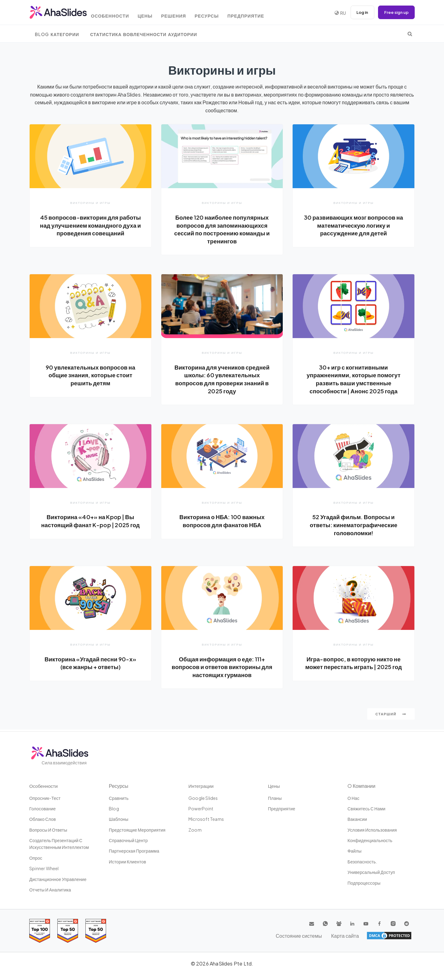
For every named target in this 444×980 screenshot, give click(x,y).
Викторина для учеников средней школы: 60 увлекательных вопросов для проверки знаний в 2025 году (222, 379)
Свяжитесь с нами (366, 808)
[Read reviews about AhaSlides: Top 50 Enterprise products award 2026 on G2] (96, 931)
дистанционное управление (58, 879)
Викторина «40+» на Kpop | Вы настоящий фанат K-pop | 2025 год (90, 525)
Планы (275, 798)
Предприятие (259, 13)
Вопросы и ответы (48, 830)
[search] (410, 34)
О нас (354, 798)
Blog (114, 808)
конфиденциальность (370, 840)
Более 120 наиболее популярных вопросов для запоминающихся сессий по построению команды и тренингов (222, 229)
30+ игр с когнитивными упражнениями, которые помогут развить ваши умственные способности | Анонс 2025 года (354, 379)
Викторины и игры (90, 203)
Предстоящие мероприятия (137, 830)
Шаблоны (119, 819)
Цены (153, 13)
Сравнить (119, 798)
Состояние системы (356, 936)
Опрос (36, 858)
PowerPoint (201, 808)
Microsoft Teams (206, 819)
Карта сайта (398, 936)
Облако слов (43, 819)
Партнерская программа (134, 851)
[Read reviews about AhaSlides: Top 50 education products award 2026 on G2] (68, 931)
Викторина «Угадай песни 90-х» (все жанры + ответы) (90, 664)
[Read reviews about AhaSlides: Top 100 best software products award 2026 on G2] (40, 931)
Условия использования (372, 830)
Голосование (43, 808)
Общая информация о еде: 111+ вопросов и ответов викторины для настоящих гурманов (222, 668)
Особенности (116, 13)
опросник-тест (45, 798)
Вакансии (357, 819)
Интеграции (202, 786)
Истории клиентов (127, 862)
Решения (183, 13)
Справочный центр (128, 840)
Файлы (354, 851)
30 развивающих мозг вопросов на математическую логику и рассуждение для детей (354, 225)
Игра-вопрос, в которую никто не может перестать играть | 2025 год (354, 668)
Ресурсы (218, 13)
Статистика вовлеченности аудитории (144, 34)
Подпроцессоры (364, 883)
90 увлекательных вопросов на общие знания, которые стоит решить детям (91, 375)
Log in (359, 12)
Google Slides (203, 798)
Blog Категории (57, 34)
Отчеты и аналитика (50, 890)
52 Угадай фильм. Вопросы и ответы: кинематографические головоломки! (354, 525)
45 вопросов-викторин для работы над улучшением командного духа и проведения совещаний (90, 229)
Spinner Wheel (44, 868)
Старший (391, 716)
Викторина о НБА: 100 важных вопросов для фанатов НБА (222, 522)
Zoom (195, 830)
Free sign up (395, 12)
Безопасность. (362, 862)
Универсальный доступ (371, 872)
